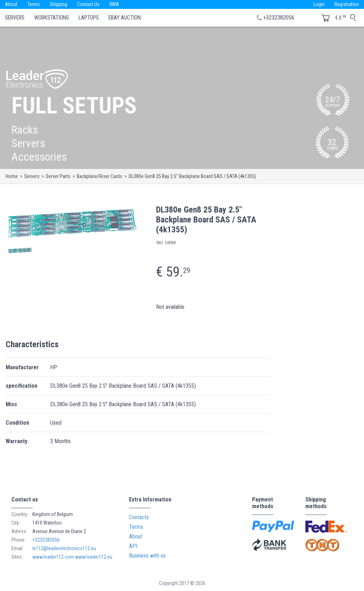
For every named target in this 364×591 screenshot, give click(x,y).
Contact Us (88, 4)
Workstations (52, 18)
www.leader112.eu (94, 557)
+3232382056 (279, 18)
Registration (347, 4)
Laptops (89, 18)
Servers (15, 18)
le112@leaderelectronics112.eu (64, 548)
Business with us (147, 556)
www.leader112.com (53, 557)
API (133, 546)
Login (319, 4)
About (11, 4)
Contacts (139, 517)
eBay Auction (125, 18)
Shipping (58, 4)
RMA (114, 4)
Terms (34, 4)
